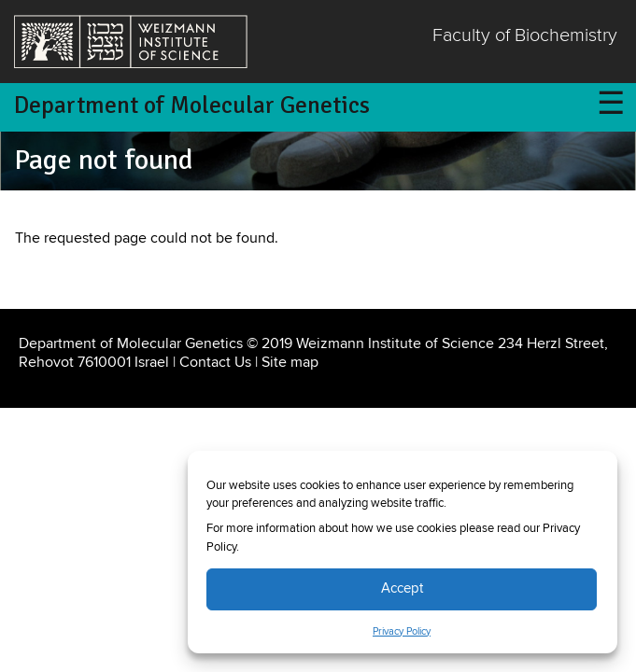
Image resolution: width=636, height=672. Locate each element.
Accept (402, 588)
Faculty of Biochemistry (525, 37)
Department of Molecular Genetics (192, 105)
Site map (290, 362)
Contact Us (215, 362)
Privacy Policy (402, 632)
